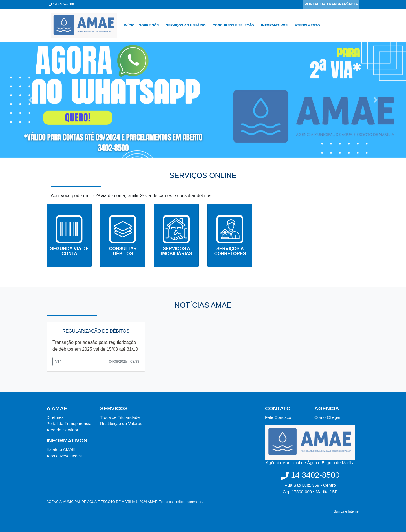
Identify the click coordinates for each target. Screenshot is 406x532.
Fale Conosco (278, 417)
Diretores (55, 417)
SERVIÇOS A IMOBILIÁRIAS (176, 251)
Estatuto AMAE (61, 449)
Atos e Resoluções (64, 456)
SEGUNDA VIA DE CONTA (69, 251)
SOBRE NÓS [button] (149, 25)
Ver (58, 361)
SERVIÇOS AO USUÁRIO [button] (186, 25)
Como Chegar (327, 417)
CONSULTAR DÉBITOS (123, 251)
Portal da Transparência (69, 423)
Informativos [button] (274, 25)
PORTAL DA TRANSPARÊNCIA (331, 4)
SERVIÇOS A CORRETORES (230, 251)
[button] (30, 100)
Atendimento (307, 25)
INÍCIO (130, 25)
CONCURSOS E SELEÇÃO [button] (233, 25)
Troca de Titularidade (120, 417)
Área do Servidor (62, 430)
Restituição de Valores (121, 423)
